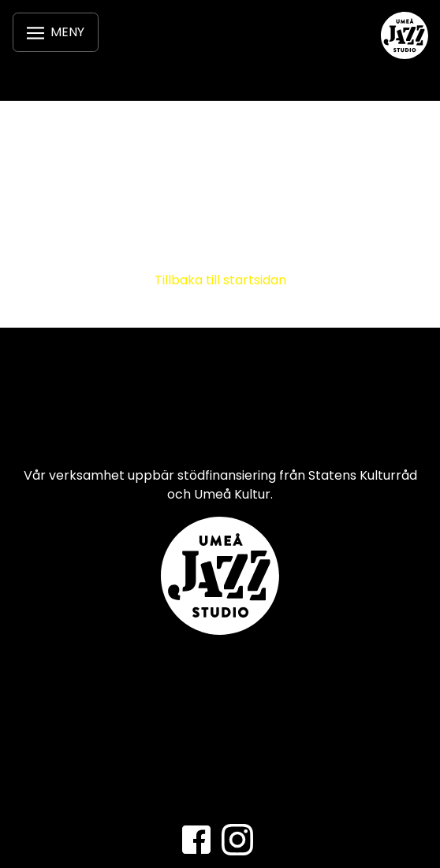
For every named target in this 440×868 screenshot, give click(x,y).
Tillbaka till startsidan (220, 280)
